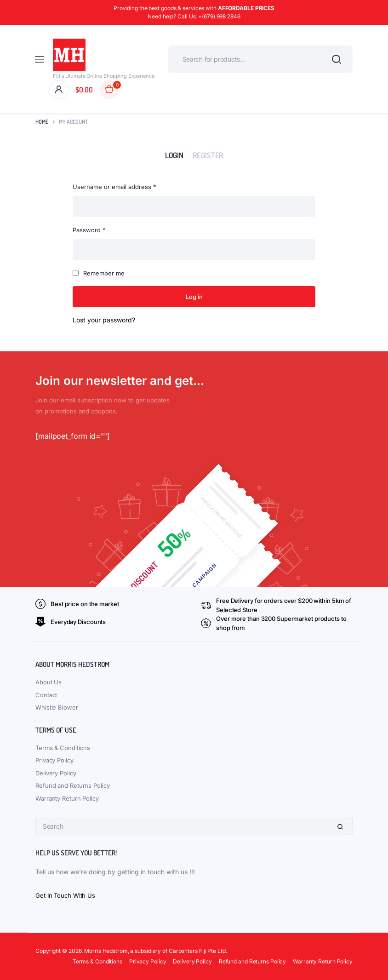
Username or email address (114, 186)
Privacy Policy (54, 760)
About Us (48, 682)
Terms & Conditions (63, 748)
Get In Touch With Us (65, 895)
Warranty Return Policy (67, 798)
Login (174, 155)
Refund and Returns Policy (73, 785)
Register (208, 155)
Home (42, 122)
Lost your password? (104, 320)
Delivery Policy (56, 773)
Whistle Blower (57, 707)
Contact (46, 695)
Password (89, 229)
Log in (194, 297)
